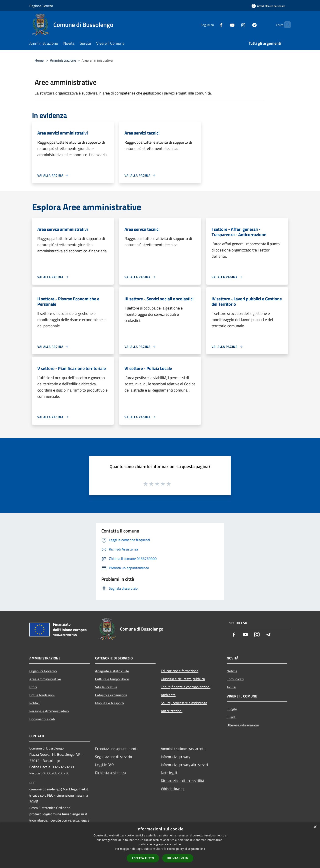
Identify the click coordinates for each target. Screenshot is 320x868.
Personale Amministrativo (49, 711)
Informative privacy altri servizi (184, 765)
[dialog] (160, 845)
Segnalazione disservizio (113, 757)
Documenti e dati (42, 719)
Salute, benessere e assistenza (184, 703)
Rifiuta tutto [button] (178, 858)
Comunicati (235, 679)
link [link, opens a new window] (203, 849)
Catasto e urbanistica (111, 695)
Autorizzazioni (172, 711)
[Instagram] (235, 25)
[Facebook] (212, 25)
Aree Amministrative (45, 679)
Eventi (232, 717)
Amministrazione (63, 60)
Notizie (232, 671)
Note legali (169, 773)
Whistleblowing (173, 789)
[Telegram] (246, 25)
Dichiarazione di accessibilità (182, 781)
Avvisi (231, 687)
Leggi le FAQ (104, 765)
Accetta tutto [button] (143, 858)
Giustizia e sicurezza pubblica (183, 679)
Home (39, 60)
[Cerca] (285, 25)
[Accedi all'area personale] (268, 6)
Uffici (33, 687)
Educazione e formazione (180, 671)
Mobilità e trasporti (110, 703)
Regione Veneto (41, 6)
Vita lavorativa (106, 687)
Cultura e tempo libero (112, 679)
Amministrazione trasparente (183, 749)
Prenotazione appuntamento (117, 749)
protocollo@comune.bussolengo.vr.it (58, 814)
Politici (34, 703)
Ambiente (168, 695)
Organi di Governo (43, 671)
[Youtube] (224, 25)
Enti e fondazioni (42, 695)
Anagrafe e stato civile (112, 671)
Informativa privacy (176, 757)
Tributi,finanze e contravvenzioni (186, 687)
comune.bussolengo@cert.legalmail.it (59, 789)
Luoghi (232, 709)
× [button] (315, 827)
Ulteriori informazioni (243, 725)
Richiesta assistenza (110, 773)
